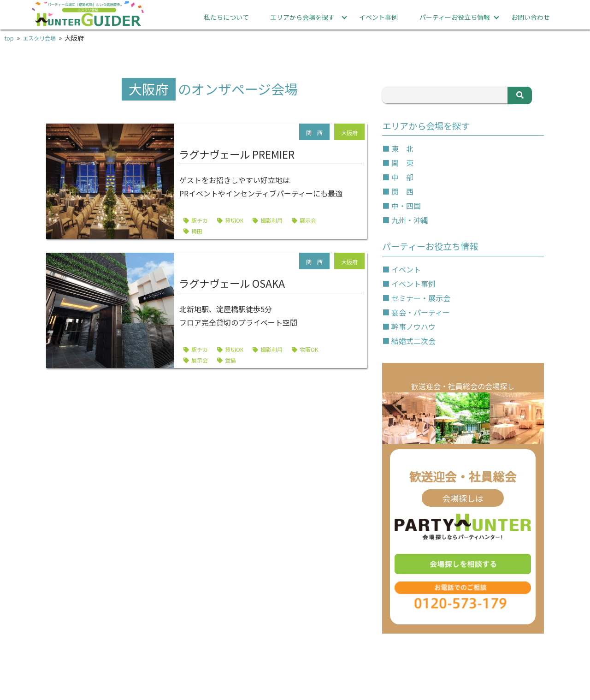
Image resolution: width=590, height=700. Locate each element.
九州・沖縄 (410, 220)
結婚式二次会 (413, 340)
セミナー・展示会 (421, 297)
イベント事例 (378, 17)
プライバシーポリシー (383, 669)
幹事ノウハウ (413, 326)
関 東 (402, 163)
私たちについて (226, 17)
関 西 (402, 191)
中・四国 (406, 206)
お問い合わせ (531, 17)
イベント (406, 269)
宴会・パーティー (421, 312)
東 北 (402, 148)
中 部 (402, 177)
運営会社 (521, 669)
